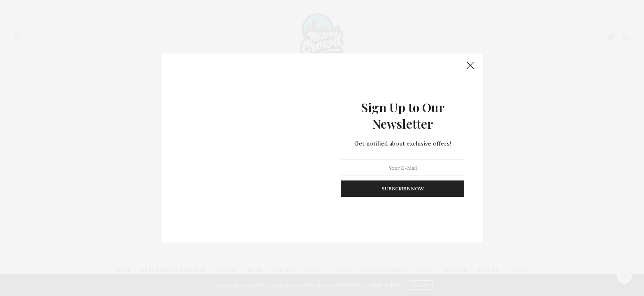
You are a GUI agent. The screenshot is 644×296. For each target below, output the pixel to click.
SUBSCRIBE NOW (402, 188)
